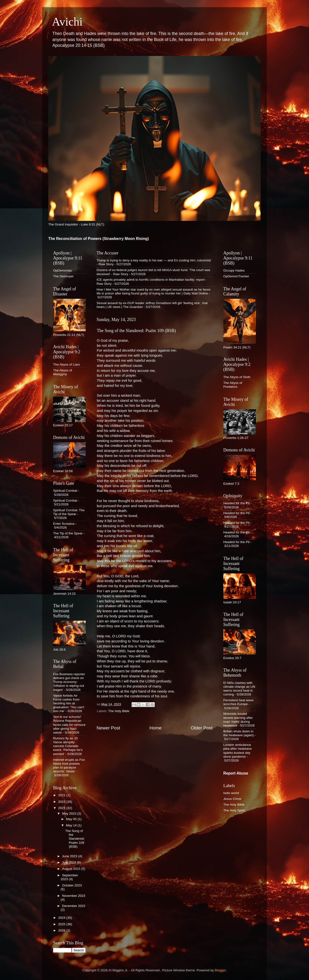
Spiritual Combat (65, 491)
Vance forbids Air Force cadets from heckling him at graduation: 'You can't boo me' (69, 703)
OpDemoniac (63, 270)
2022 (62, 802)
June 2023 (70, 856)
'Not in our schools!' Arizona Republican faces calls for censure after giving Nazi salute (69, 725)
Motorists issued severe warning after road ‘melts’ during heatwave (238, 720)
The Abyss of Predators (233, 385)
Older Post (202, 728)
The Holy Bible (119, 711)
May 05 (72, 819)
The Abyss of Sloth (237, 377)
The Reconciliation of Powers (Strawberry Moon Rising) (99, 239)
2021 (62, 795)
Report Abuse (236, 773)
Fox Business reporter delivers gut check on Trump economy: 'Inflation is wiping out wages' (69, 682)
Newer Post (108, 728)
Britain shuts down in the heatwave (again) (239, 733)
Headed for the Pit (236, 503)
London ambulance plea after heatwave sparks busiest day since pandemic (238, 751)
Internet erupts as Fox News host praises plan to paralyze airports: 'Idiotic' (69, 766)
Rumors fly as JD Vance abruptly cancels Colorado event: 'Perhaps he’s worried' (68, 746)
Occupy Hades (234, 270)
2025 (62, 924)
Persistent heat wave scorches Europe (238, 702)
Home (155, 728)
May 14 (72, 825)
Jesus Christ (232, 799)
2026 (62, 930)
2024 (62, 918)
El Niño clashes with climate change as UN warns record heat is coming (239, 689)
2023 (62, 808)
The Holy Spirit (234, 810)
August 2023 (72, 869)
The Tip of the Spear (68, 533)
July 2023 (70, 862)
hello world (231, 793)
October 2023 (72, 885)
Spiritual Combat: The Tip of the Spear (69, 512)
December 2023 (74, 906)
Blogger (220, 970)
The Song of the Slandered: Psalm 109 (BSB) (75, 839)
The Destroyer (63, 276)
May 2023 (70, 813)
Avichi (67, 22)
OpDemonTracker (236, 276)
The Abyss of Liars (67, 364)
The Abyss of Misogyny (63, 372)
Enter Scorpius (64, 524)
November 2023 (74, 896)
